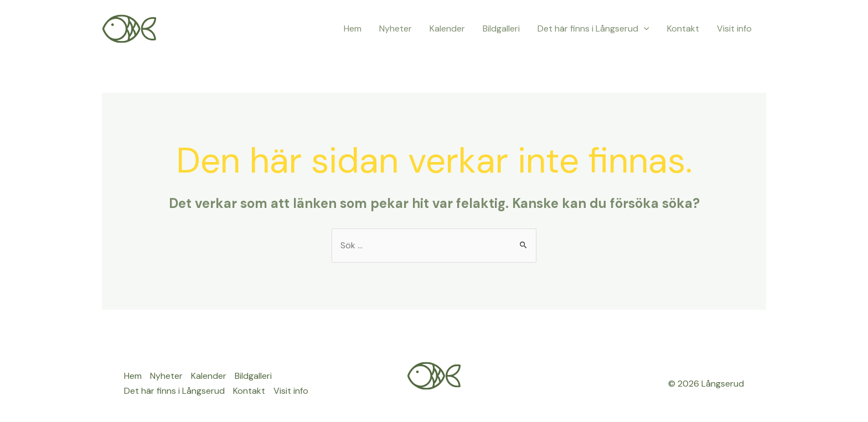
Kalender (447, 28)
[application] (644, 29)
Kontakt (683, 28)
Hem (353, 28)
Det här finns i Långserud (593, 29)
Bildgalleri (501, 28)
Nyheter (396, 28)
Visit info (734, 28)
